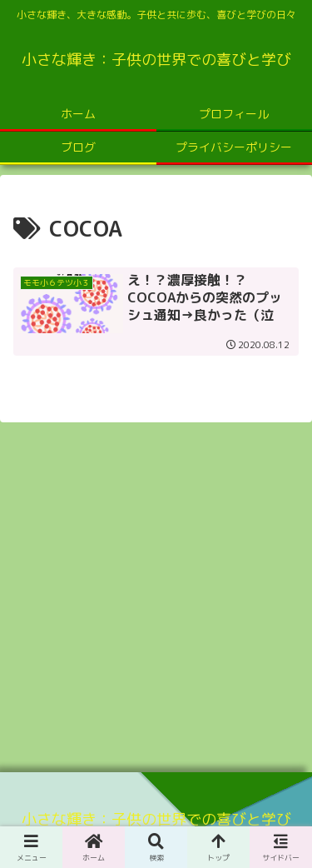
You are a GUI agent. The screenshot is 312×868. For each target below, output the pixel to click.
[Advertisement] (156, 592)
